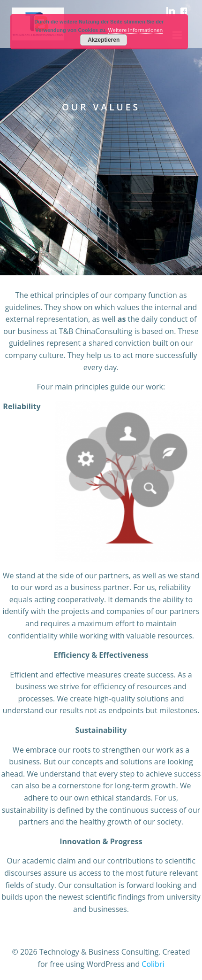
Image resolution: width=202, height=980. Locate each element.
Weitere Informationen (136, 30)
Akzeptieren (104, 40)
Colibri (153, 964)
